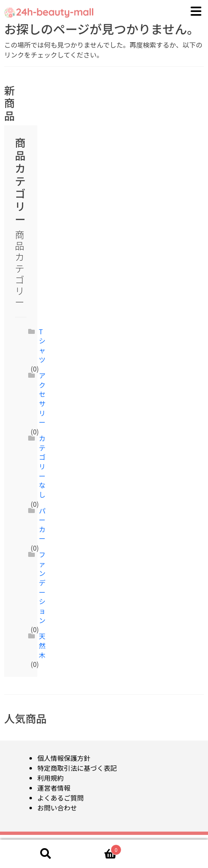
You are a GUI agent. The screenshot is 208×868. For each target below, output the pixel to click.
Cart (100, 848)
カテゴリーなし (42, 466)
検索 (46, 854)
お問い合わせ (57, 808)
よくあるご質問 (60, 798)
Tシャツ (42, 345)
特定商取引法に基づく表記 (77, 768)
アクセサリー (42, 399)
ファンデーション (42, 587)
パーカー (42, 525)
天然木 (42, 645)
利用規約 (51, 778)
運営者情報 (54, 788)
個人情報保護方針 (64, 758)
